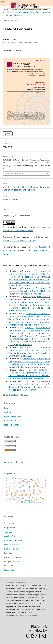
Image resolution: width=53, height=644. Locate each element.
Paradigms (9, 553)
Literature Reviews (12, 545)
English (8, 408)
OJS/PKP (9, 601)
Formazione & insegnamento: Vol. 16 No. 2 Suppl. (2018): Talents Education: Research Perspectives (29, 330)
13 (22, 395)
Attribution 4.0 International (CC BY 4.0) (19, 240)
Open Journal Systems (15, 462)
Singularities (9, 570)
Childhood (9, 566)
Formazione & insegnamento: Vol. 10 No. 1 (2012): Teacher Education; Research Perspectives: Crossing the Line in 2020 (29, 352)
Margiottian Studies (13, 561)
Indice (29, 336)
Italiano (8, 412)
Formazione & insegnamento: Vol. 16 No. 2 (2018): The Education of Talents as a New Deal (29, 291)
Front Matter (29, 381)
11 (16, 395)
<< (4, 395)
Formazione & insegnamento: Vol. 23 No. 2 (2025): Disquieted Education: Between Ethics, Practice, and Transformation (29, 376)
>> (27, 395)
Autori (29, 271)
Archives (44, 9)
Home (5, 9)
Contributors (29, 359)
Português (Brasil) (13, 421)
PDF (9, 134)
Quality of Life (10, 536)
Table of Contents (38, 313)
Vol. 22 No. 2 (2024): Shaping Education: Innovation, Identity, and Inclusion (26, 14)
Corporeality (9, 528)
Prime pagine (29, 297)
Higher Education (12, 549)
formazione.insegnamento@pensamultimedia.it (23, 615)
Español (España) (12, 416)
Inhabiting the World (13, 540)
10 (14, 395)
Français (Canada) (13, 425)
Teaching (8, 532)
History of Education (13, 557)
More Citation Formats (14, 173)
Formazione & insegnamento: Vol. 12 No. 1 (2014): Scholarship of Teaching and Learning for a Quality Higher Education (29, 340)
